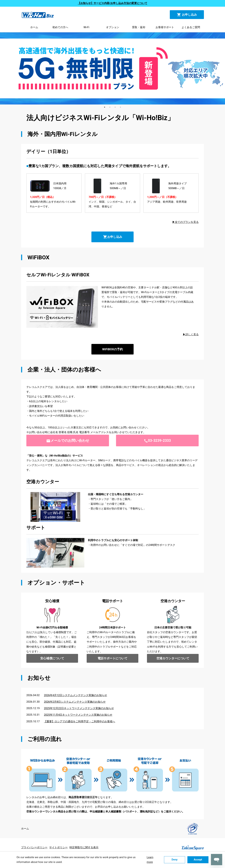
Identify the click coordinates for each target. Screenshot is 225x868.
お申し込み (187, 15)
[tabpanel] (112, 68)
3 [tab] (115, 107)
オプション (113, 27)
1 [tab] (105, 107)
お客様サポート (165, 27)
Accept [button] (198, 860)
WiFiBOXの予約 (112, 349)
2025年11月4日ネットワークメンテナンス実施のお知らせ (78, 715)
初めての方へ (60, 27)
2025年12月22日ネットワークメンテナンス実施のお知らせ (79, 708)
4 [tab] (120, 107)
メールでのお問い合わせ (68, 441)
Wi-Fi (86, 27)
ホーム (34, 27)
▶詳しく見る (191, 334)
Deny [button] (175, 860)
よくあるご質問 (191, 27)
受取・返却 (139, 27)
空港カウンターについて (173, 658)
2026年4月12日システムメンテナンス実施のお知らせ (75, 695)
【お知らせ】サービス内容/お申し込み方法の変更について (112, 3)
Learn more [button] (150, 860)
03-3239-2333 (157, 441)
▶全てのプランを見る (185, 222)
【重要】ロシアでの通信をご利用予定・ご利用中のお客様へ (80, 721)
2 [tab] (110, 107)
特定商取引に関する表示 (84, 847)
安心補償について (52, 658)
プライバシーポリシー (34, 847)
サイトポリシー (58, 847)
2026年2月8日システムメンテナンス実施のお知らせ (75, 702)
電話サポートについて (112, 658)
